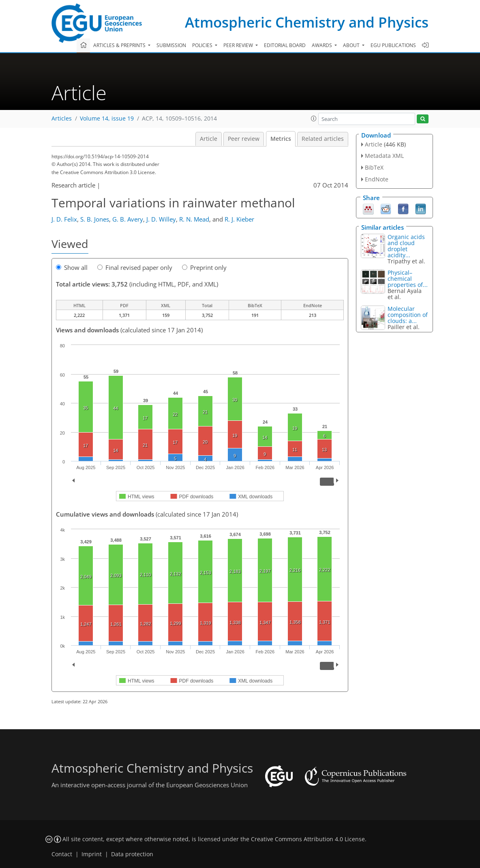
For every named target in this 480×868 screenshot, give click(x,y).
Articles (62, 118)
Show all (72, 267)
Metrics (281, 139)
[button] (314, 118)
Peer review (244, 139)
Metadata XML (384, 156)
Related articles (323, 139)
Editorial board (285, 45)
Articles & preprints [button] (120, 45)
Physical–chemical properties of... (408, 279)
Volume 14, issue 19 (107, 118)
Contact (62, 854)
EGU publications (393, 45)
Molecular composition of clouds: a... (408, 315)
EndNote (377, 179)
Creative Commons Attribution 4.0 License (308, 839)
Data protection (132, 854)
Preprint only (204, 267)
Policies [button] (203, 45)
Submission (171, 45)
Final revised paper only (135, 267)
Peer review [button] (239, 45)
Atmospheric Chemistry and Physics (307, 22)
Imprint (92, 854)
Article (209, 139)
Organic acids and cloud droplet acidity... (406, 246)
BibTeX (374, 167)
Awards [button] (322, 45)
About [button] (352, 45)
